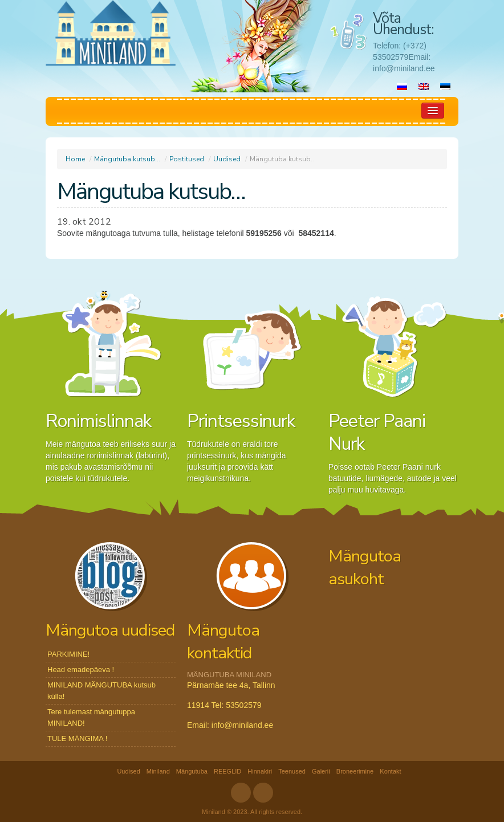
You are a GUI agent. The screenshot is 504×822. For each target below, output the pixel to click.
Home (75, 159)
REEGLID (227, 771)
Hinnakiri (260, 771)
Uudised (227, 159)
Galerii (321, 771)
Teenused (292, 771)
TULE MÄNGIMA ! (77, 738)
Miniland (158, 771)
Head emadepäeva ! (81, 670)
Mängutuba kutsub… (127, 159)
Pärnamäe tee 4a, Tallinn (231, 685)
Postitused (187, 159)
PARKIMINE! (68, 654)
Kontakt (390, 771)
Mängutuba (192, 771)
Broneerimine (355, 771)
